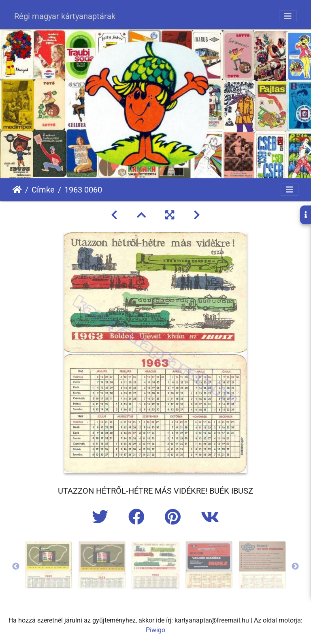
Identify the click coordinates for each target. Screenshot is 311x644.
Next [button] (295, 567)
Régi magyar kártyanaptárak (65, 16)
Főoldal (17, 190)
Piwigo (155, 630)
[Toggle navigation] (288, 16)
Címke (43, 190)
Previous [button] (16, 567)
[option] (49, 565)
